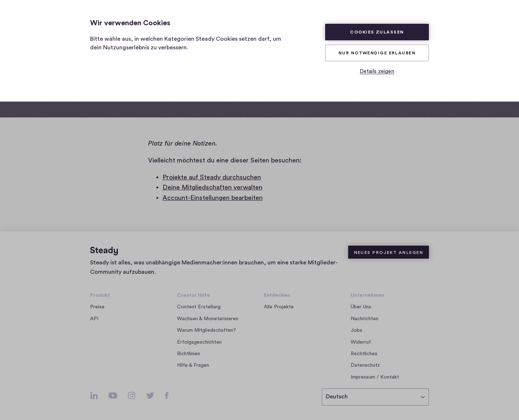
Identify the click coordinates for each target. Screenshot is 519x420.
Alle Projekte (279, 307)
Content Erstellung (199, 307)
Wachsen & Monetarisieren (208, 319)
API (94, 319)
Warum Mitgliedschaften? (207, 330)
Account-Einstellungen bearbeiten (213, 198)
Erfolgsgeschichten (199, 342)
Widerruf (361, 342)
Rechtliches (364, 354)
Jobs (358, 330)
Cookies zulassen (377, 32)
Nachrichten (365, 319)
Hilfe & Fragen (193, 365)
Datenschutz (365, 365)
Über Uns (361, 307)
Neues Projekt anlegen (389, 253)
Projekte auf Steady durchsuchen (212, 177)
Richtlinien (188, 354)
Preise (97, 307)
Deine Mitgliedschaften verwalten (212, 187)
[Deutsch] (375, 397)
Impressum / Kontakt (375, 377)
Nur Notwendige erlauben (377, 53)
